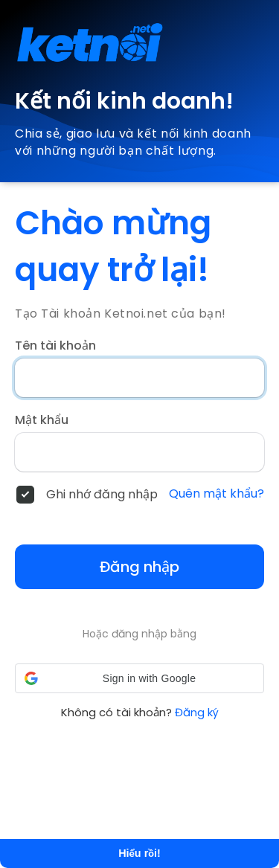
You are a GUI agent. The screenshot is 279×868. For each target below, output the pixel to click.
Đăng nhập (139, 567)
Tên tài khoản (55, 346)
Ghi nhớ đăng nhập (102, 495)
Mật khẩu (42, 420)
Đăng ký (197, 712)
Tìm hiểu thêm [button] (166, 809)
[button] (139, 678)
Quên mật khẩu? (217, 494)
